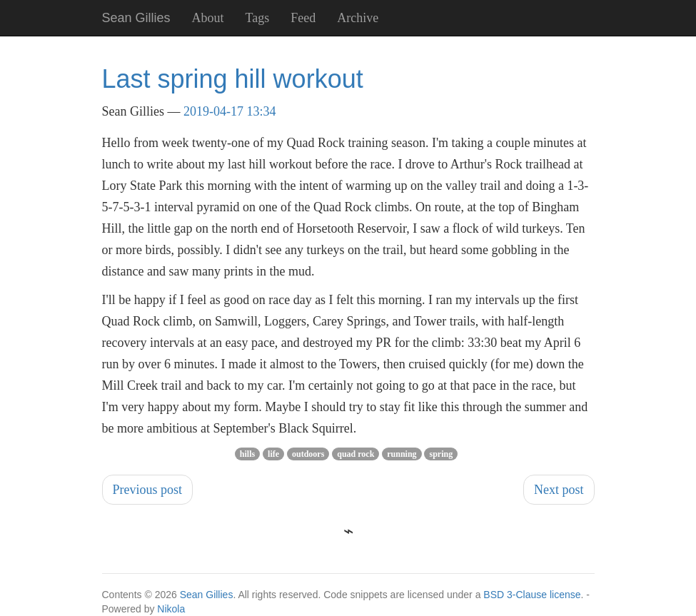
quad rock (355, 454)
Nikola (171, 609)
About (208, 18)
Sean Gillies (207, 595)
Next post (559, 490)
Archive (358, 18)
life (273, 454)
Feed (303, 18)
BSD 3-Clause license (532, 595)
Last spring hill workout (233, 79)
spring (441, 454)
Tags (258, 18)
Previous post (148, 490)
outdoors (308, 454)
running (402, 454)
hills (247, 454)
